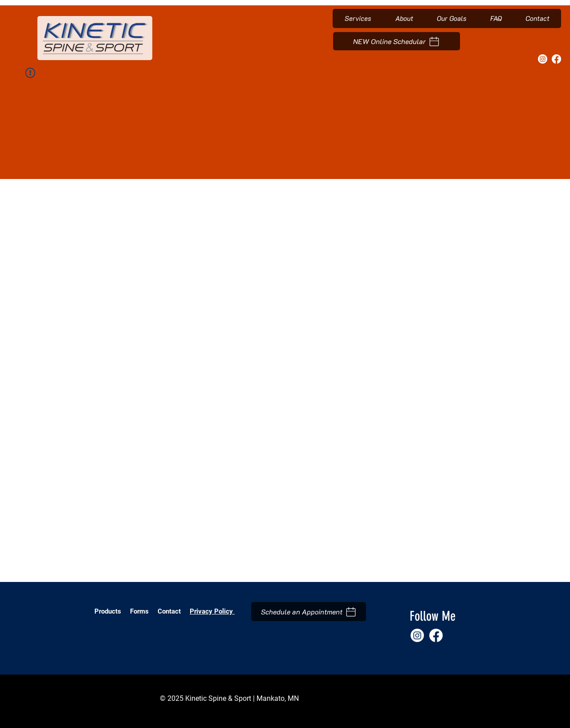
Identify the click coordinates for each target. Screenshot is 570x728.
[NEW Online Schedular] (397, 41)
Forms (140, 611)
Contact (169, 611)
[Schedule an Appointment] (309, 612)
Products (108, 611)
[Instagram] (543, 59)
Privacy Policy (212, 611)
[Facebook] (556, 59)
